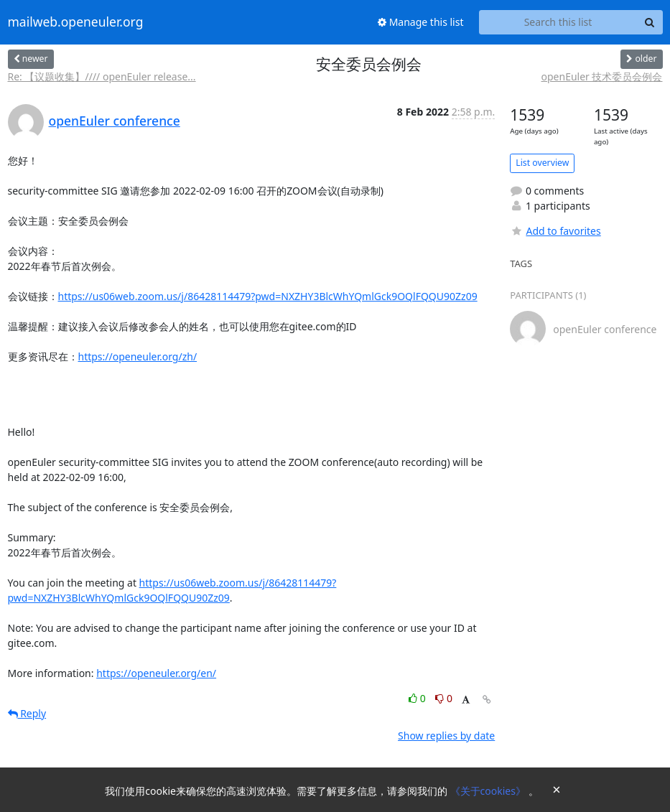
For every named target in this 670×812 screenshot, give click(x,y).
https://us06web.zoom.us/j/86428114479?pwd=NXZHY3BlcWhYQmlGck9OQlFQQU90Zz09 (268, 296)
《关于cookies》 (489, 791)
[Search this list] (558, 22)
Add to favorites (555, 231)
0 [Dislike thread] (444, 698)
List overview (542, 163)
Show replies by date (446, 736)
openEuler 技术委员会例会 (602, 76)
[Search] (650, 22)
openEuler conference (115, 121)
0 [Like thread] (418, 698)
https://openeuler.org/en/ (156, 673)
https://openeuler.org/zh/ (138, 356)
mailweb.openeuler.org (76, 22)
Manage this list (421, 22)
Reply (27, 713)
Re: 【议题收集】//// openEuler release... (102, 76)
